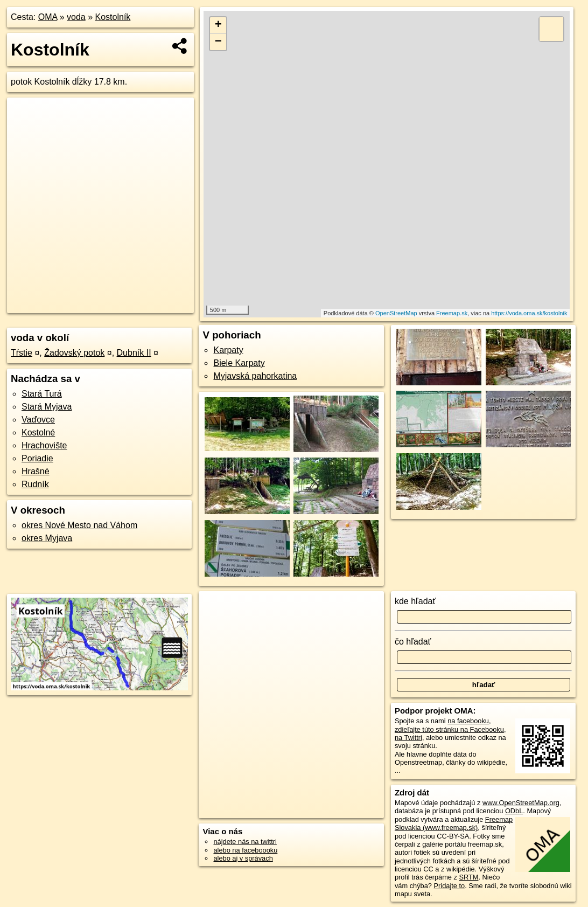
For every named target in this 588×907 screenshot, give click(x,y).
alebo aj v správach (243, 858)
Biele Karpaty (239, 363)
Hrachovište (44, 445)
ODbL (514, 811)
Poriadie (37, 458)
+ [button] (218, 25)
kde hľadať (415, 601)
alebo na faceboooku (245, 850)
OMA (48, 17)
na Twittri (408, 738)
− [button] (218, 42)
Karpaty (228, 350)
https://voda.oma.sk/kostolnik (529, 313)
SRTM (468, 877)
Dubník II (134, 353)
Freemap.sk (452, 313)
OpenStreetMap (396, 313)
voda (76, 17)
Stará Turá (42, 394)
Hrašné (36, 471)
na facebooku (468, 721)
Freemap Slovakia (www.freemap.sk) (454, 823)
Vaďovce (38, 420)
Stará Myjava (47, 407)
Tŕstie (22, 353)
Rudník (35, 484)
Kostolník (113, 17)
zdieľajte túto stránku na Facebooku (449, 729)
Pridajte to (450, 886)
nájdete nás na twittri (245, 842)
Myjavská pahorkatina (255, 376)
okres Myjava (47, 538)
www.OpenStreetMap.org (521, 803)
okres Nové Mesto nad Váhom (79, 525)
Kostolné (38, 432)
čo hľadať (413, 642)
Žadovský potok (74, 353)
